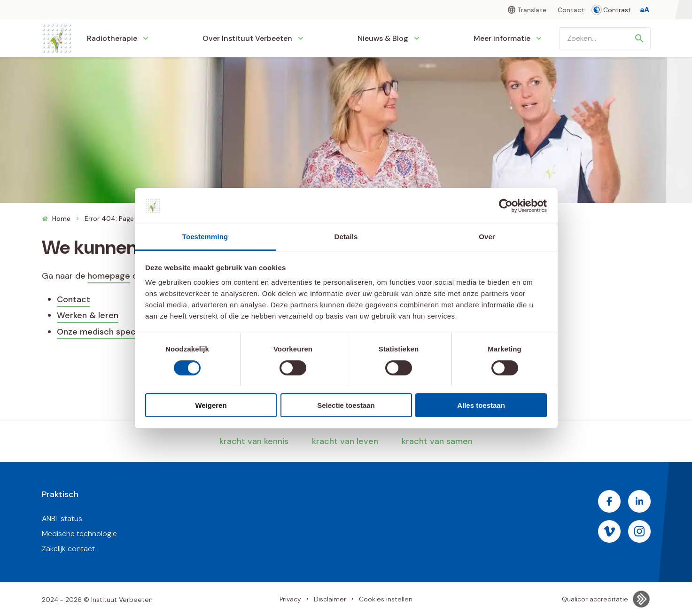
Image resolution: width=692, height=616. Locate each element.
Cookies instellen (386, 599)
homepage (109, 276)
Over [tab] (487, 237)
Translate (532, 10)
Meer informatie (502, 38)
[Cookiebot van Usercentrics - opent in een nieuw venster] (506, 206)
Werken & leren (88, 315)
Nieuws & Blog (383, 38)
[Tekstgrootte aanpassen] (645, 10)
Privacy (290, 599)
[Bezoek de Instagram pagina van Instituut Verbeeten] (639, 531)
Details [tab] (346, 237)
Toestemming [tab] (205, 237)
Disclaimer (330, 599)
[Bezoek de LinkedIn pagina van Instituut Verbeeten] (639, 501)
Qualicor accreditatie (606, 599)
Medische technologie (79, 534)
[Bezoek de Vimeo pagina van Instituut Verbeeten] (609, 531)
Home (61, 218)
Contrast (611, 10)
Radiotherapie (112, 38)
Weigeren (211, 405)
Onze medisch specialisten (110, 332)
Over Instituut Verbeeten (247, 38)
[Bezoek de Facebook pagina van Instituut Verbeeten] (609, 501)
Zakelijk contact (68, 549)
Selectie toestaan (346, 405)
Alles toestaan (481, 405)
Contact (571, 10)
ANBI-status (62, 519)
